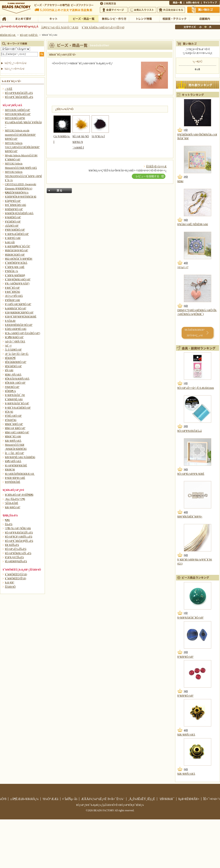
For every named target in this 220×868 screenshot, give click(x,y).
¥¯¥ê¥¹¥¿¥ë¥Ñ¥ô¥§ (15, 275)
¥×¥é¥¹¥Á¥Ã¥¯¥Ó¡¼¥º (17, 403)
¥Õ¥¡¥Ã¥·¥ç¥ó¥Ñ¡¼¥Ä (17, 379)
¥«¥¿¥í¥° (10, 582)
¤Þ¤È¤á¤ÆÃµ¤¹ (23, 18)
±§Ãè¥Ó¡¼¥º (12, 226)
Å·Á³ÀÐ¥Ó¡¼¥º (13, 350)
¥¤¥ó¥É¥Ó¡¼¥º (13, 217)
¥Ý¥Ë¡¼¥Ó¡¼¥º (13, 416)
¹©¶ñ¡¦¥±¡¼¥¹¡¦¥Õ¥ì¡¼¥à (18, 528)
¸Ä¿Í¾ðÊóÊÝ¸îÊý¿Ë (142, 799)
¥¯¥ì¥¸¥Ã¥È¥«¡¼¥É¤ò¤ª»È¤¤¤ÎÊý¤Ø (103, 27)
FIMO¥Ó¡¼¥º (12, 387)
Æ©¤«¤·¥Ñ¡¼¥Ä (14, 296)
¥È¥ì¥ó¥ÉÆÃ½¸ (144, 18)
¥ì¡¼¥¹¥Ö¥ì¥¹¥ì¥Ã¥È (16, 465)
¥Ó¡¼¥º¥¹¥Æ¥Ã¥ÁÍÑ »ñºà (19, 93)
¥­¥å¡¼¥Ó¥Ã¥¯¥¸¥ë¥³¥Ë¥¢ (19, 259)
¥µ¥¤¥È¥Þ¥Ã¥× (211, 3)
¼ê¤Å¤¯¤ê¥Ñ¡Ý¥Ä (15, 342)
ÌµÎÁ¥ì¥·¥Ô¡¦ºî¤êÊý (114, 18)
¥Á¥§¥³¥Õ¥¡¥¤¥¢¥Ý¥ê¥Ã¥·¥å (21, 197)
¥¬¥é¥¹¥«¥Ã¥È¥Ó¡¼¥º (17, 234)
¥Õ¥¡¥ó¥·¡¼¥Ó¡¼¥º (15, 383)
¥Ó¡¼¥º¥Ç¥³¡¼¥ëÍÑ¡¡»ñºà (19, 537)
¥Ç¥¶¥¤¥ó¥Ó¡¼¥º (14, 337)
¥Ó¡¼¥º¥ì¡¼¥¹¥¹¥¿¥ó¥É (191, 474)
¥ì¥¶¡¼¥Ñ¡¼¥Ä (13, 461)
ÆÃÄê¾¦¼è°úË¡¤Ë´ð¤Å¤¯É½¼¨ (103, 799)
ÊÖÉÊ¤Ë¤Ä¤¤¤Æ (156, 166)
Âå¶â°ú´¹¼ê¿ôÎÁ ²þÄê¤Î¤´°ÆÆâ (60, 27)
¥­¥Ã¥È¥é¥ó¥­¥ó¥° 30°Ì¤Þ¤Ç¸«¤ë (195, 333)
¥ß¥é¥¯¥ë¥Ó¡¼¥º (14, 424)
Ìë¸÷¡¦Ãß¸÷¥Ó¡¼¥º (14, 453)
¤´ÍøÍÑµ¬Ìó (70, 799)
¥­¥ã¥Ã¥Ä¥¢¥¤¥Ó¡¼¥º (16, 250)
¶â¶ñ (7, 520)
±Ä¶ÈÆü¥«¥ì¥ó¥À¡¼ (24, 799)
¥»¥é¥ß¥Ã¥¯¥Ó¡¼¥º (16, 308)
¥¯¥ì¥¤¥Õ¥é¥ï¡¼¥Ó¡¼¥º (18, 279)
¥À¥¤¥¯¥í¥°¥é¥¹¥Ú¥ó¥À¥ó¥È (21, 317)
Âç (210, 27)
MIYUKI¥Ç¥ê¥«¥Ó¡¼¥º (18, 114)
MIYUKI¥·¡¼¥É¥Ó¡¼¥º (18, 110)
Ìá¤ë (59, 191)
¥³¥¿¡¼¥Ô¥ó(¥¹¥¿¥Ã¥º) (17, 283)
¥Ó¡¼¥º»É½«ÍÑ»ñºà (16, 549)
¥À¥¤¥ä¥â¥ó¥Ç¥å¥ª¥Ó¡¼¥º (19, 313)
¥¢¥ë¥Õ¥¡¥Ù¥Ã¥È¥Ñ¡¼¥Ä (19, 213)
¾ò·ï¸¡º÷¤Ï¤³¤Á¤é (14, 69)
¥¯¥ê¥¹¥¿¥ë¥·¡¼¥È (15, 267)
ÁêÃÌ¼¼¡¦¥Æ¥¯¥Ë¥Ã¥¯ (174, 18)
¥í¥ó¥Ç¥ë (10, 470)
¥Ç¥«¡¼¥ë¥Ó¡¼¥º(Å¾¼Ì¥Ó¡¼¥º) (23, 333)
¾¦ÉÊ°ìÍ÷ (177, 3)
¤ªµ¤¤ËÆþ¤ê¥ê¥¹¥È (142, 10)
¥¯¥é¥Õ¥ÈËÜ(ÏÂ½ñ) (16, 574)
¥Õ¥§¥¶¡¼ (10, 391)
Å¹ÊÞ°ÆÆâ (205, 18)
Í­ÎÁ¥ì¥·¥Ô (10, 587)
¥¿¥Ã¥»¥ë (10, 321)
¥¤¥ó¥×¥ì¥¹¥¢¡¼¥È (15, 478)
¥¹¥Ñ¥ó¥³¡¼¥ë (12, 300)
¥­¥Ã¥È (53, 18)
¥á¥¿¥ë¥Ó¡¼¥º (13, 507)
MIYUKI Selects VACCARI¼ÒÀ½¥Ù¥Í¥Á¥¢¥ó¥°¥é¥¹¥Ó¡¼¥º (22, 147)
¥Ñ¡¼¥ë (9, 370)
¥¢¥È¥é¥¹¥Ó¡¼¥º (14, 209)
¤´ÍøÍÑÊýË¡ (108, 3)
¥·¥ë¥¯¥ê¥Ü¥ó (12, 292)
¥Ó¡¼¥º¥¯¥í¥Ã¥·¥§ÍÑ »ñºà (19, 97)
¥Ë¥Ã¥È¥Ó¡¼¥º (13, 366)
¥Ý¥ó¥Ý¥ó (11, 420)
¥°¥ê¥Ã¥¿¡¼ (11, 271)
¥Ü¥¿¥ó (9, 412)
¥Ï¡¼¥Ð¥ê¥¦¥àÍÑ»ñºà (16, 561)
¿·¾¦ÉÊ (9, 89)
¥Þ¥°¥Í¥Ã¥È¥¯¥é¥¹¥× (190, 517)
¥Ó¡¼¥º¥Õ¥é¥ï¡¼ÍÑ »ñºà (18, 553)
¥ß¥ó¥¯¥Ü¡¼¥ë (13, 436)
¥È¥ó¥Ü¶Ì (10, 358)
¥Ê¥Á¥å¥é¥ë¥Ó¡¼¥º (16, 362)
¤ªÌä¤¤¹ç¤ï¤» (193, 3)
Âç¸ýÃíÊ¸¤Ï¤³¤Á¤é (171, 10)
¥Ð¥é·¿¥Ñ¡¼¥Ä (13, 375)
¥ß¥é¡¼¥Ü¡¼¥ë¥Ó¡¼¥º (17, 432)
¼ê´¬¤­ (8, 346)
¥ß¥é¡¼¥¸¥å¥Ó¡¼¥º (15, 428)
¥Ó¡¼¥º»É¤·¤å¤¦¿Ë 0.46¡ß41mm (196, 388)
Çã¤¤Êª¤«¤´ (204, 10)
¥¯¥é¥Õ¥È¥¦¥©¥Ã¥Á (16, 263)
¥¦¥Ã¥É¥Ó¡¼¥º (13, 222)
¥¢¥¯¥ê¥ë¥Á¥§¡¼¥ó (15, 205)
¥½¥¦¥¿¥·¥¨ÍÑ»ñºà (14, 557)
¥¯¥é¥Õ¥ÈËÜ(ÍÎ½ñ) (15, 578)
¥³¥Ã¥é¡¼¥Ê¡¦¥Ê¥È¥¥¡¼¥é (193, 224)
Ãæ (205, 27)
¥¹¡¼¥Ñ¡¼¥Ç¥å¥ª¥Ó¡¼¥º (18, 304)
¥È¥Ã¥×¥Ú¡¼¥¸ (8, 35)
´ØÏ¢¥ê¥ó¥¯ (167, 799)
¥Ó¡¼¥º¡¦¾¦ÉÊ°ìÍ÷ (83, 18)
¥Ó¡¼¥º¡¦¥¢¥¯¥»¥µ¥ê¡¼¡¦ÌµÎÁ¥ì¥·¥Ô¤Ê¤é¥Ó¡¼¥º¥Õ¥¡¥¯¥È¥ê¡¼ (110, 805)
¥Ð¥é (180, 181)
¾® (201, 27)
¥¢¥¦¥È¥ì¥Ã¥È (13, 482)
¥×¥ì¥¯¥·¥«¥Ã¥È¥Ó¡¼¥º (18, 408)
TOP (4, 18)
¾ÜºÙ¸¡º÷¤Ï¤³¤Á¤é (15, 63)
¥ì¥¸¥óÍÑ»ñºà (12, 545)
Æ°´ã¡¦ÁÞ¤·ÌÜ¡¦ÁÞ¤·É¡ (17, 354)
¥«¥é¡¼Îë (10, 242)
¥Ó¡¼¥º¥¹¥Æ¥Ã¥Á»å (189, 431)
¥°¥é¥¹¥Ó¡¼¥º (185, 657)
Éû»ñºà (9, 524)
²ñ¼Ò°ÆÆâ (50, 799)
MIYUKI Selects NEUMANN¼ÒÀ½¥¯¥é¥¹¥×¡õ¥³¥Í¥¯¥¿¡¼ (23, 176)
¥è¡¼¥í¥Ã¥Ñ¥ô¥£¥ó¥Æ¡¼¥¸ (20, 474)
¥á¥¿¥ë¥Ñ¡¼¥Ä (13, 441)
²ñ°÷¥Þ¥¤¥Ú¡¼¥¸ (114, 10)
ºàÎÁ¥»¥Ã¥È (12, 503)
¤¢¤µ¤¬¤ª (183, 267)
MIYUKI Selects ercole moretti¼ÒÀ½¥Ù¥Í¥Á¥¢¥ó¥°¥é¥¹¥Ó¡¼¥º (20, 135)
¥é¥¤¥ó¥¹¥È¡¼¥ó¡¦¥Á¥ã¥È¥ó (20, 457)
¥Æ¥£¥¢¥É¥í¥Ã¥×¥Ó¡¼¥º (19, 325)
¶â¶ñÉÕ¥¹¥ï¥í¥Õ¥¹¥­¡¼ (17, 193)
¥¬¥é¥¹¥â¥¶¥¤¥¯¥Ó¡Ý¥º (18, 246)
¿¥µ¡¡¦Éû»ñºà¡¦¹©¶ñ (15, 499)
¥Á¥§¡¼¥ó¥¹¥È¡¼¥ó (16, 329)
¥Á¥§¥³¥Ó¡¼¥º (13, 201)
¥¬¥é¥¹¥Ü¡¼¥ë (13, 238)
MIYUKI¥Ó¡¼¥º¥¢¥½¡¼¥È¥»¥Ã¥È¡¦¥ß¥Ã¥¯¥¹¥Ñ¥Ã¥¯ (23, 122)
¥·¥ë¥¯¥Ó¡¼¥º (12, 288)
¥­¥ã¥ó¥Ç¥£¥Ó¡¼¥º (15, 255)
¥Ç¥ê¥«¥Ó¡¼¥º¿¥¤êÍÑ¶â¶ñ (19, 495)
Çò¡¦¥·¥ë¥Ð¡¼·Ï (62, 136)
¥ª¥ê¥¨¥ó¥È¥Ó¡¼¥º (15, 230)
